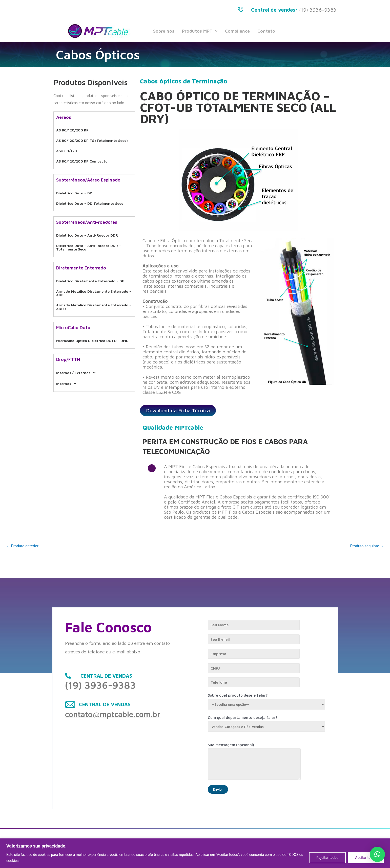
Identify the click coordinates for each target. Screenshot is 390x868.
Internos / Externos (79, 359)
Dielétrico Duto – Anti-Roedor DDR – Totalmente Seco (90, 237)
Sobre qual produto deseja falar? (266, 701)
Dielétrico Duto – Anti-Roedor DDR (89, 226)
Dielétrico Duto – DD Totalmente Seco (92, 195)
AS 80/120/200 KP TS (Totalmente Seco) (94, 138)
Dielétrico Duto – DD (75, 186)
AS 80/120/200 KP (73, 130)
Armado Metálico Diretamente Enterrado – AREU (85, 292)
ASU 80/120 (67, 147)
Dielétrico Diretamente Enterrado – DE (93, 269)
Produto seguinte (366, 546)
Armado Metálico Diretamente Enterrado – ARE (85, 280)
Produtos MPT (200, 31)
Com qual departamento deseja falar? (266, 723)
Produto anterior (24, 546)
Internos (68, 368)
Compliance (237, 31)
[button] (377, 854)
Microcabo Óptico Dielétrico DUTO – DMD (90, 326)
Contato (266, 31)
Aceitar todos (366, 858)
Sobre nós (164, 31)
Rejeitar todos (327, 858)
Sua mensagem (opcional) (266, 762)
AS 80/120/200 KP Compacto (84, 156)
